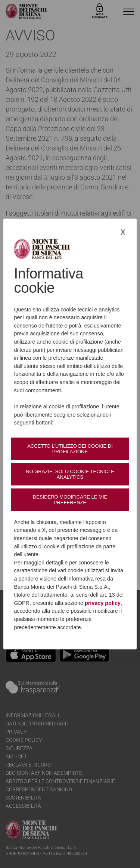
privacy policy (103, 603)
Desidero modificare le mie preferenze (70, 500)
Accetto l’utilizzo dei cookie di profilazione (70, 449)
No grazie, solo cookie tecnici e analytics (70, 474)
